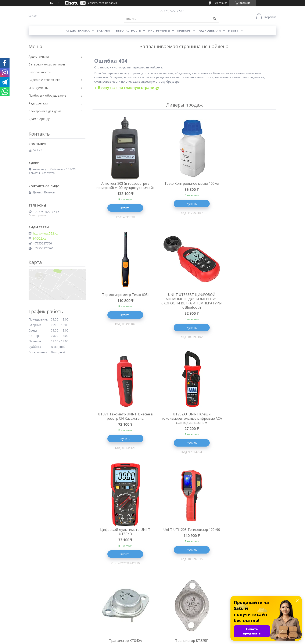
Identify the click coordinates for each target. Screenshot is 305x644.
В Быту (233, 31)
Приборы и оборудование (47, 95)
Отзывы (160, 600)
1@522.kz (39, 239)
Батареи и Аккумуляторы (47, 64)
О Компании (37, 606)
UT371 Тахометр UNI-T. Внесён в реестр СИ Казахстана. (184, 301)
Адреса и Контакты (42, 618)
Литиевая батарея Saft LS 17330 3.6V (184, 533)
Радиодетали (210, 31)
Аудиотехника (78, 31)
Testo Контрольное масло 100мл (184, 183)
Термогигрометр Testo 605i (246, 183)
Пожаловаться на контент (158, 640)
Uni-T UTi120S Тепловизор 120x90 (184, 422)
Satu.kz (172, 636)
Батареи (103, 31)
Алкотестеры (101, 618)
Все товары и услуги (183, 578)
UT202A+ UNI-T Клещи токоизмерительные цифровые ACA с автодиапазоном (246, 304)
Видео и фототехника (44, 80)
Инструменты (159, 31)
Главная (35, 600)
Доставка (35, 612)
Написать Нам (165, 606)
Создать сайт (96, 3)
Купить (123, 212)
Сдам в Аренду (39, 119)
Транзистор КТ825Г (123, 531)
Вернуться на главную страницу (128, 88)
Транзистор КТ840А (246, 419)
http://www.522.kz (45, 233)
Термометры (101, 600)
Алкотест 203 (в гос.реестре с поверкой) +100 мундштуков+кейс (123, 188)
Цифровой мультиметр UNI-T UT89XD (123, 422)
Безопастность (129, 31)
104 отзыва (220, 3)
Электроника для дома (45, 111)
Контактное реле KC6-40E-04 (246, 531)
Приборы (184, 31)
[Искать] (215, 19)
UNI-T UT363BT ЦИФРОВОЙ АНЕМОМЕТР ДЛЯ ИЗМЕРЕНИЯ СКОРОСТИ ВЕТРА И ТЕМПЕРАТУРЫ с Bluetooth (123, 306)
